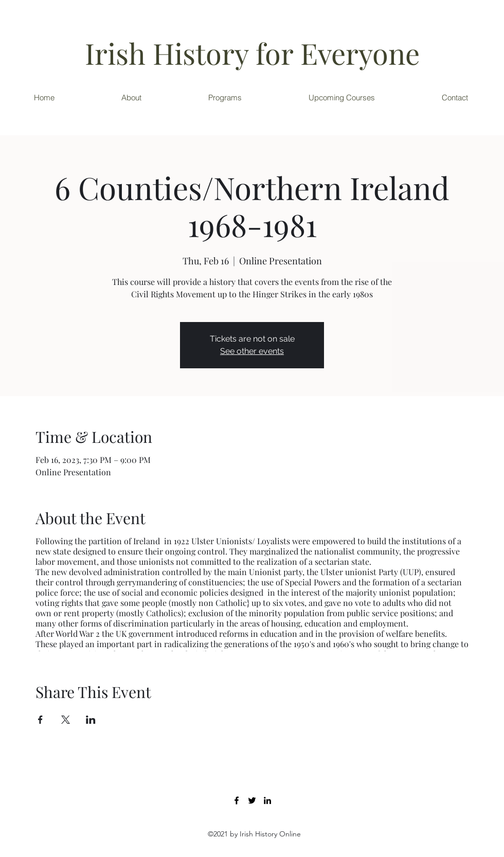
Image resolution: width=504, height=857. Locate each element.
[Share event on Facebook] (40, 720)
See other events (252, 351)
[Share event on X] (66, 720)
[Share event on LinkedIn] (91, 720)
